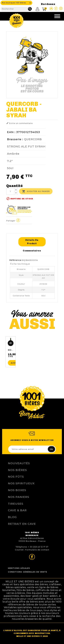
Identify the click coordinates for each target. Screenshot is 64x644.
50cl (10, 168)
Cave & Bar (17, 510)
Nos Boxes (17, 490)
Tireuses (16, 504)
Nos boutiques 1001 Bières (14, 3)
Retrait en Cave (22, 524)
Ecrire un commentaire (20, 123)
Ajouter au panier (36, 191)
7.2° (10, 161)
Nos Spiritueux (21, 483)
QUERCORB (33, 139)
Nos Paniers (19, 497)
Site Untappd (51, 8)
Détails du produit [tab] (32, 242)
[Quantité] (10, 191)
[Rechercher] (16, 9)
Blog (12, 517)
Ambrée (13, 154)
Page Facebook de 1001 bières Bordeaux (56, 8)
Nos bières (17, 470)
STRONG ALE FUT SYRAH (26, 146)
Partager (18, 220)
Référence (15, 260)
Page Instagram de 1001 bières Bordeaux (61, 8)
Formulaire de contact (37, 550)
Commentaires (32, 251)
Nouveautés (19, 463)
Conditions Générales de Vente (27, 572)
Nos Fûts (16, 477)
